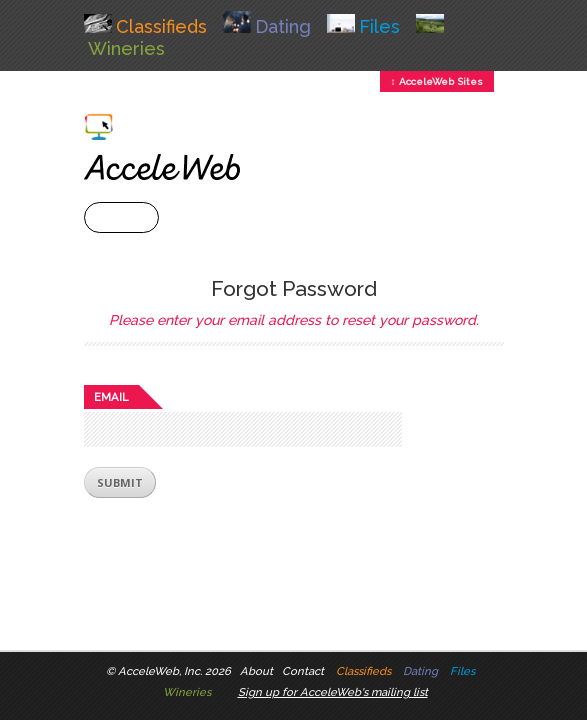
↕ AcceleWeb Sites (437, 81)
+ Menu (121, 217)
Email (111, 397)
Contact (303, 671)
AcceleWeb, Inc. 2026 (174, 671)
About (256, 671)
